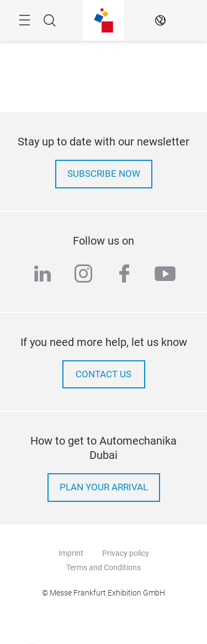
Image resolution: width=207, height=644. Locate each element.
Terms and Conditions (104, 567)
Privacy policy (126, 553)
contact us (104, 374)
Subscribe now (104, 174)
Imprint (71, 553)
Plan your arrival (104, 487)
